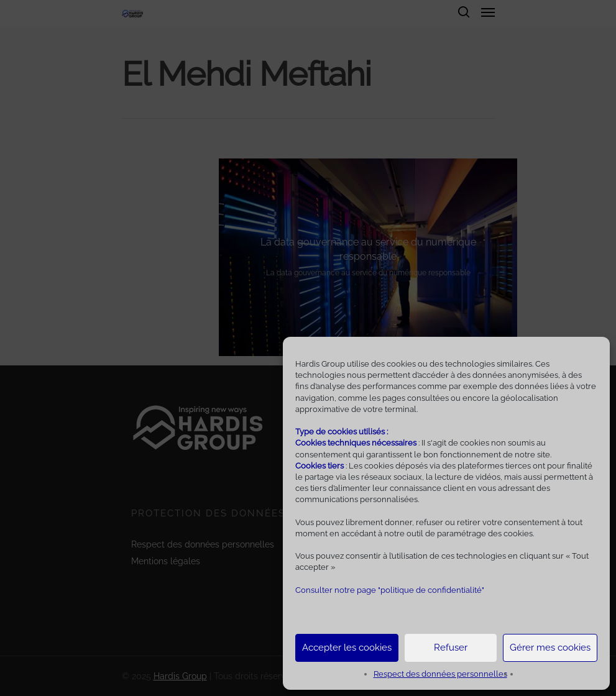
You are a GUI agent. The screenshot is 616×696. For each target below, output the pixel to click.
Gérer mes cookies (550, 648)
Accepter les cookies (347, 648)
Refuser (451, 648)
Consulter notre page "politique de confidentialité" (390, 590)
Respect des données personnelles (440, 674)
